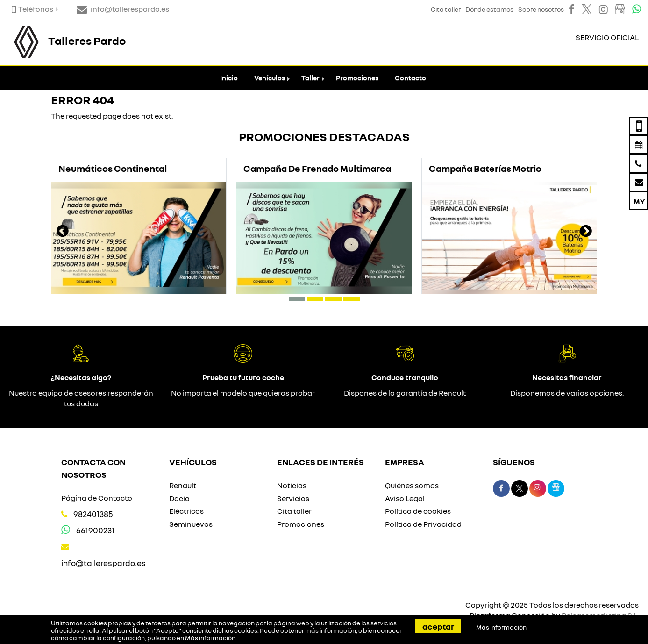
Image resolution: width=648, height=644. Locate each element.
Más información (210, 638)
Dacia (179, 498)
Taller (310, 78)
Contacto (410, 78)
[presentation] (63, 232)
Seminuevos (191, 524)
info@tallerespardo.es (103, 563)
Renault (183, 485)
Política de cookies (418, 511)
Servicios (293, 498)
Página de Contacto (97, 498)
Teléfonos (32, 9)
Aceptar (438, 626)
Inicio (229, 78)
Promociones (357, 78)
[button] (297, 299)
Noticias (292, 485)
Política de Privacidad (423, 524)
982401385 (93, 514)
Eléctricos (186, 511)
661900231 (95, 530)
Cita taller (294, 511)
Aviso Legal (405, 498)
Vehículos (270, 78)
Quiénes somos (412, 485)
